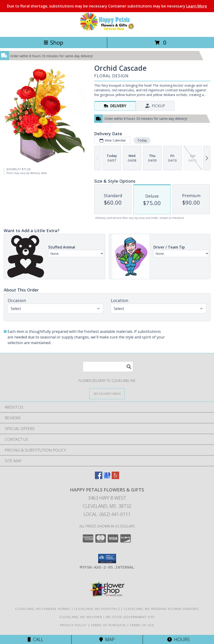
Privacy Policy (73, 625)
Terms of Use (142, 625)
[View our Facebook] (99, 478)
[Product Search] (108, 367)
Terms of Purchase (108, 625)
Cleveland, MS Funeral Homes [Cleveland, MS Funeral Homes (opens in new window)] (43, 609)
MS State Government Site (130, 617)
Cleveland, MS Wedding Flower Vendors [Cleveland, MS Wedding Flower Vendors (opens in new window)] (161, 609)
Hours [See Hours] (178, 639)
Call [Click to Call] (36, 639)
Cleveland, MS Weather (81, 617)
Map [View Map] (107, 639)
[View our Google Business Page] (107, 478)
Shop (53, 42)
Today (142, 140)
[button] (107, 559)
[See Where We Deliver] (107, 393)
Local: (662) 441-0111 (107, 514)
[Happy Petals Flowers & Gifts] (107, 30)
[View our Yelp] (115, 478)
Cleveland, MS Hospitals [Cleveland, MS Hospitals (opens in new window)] (97, 609)
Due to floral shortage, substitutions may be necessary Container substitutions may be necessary (107, 6)
